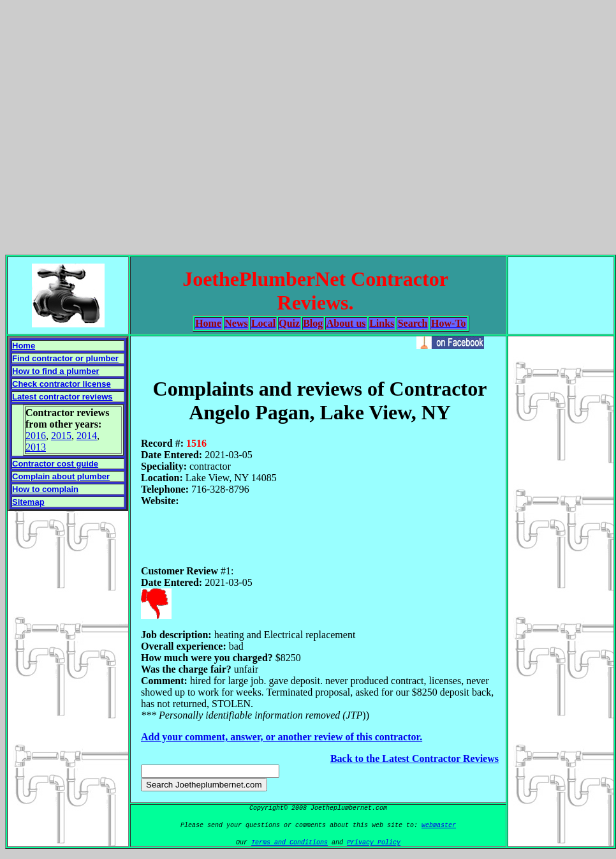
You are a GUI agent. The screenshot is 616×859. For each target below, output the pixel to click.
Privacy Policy (374, 843)
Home (24, 346)
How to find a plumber (56, 371)
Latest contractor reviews (62, 397)
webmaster (439, 825)
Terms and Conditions (290, 843)
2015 (61, 436)
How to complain (45, 489)
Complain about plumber (61, 476)
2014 (87, 436)
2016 (36, 436)
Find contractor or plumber (65, 358)
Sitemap (28, 502)
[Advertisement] (306, 125)
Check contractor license (62, 384)
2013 (36, 447)
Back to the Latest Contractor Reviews (414, 758)
